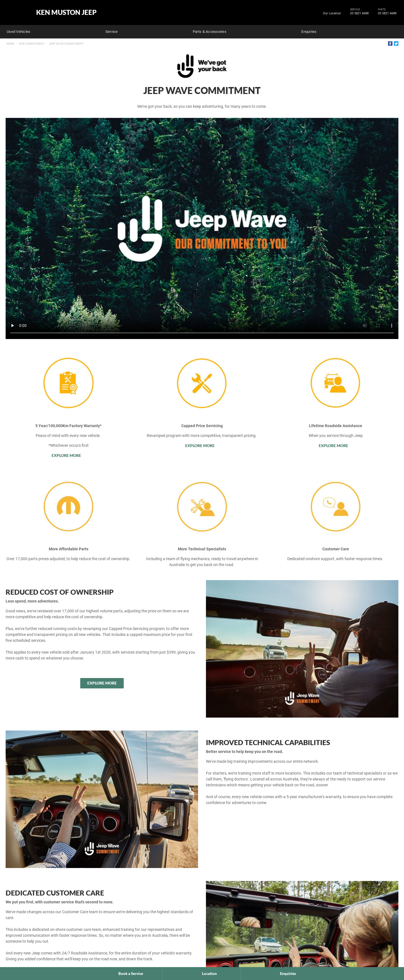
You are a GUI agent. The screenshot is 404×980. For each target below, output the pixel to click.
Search (394, 31)
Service (112, 32)
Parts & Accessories (210, 32)
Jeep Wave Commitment (66, 44)
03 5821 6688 (358, 13)
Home (10, 44)
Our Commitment (31, 44)
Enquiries (309, 32)
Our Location (332, 13)
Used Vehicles (19, 32)
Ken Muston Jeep (66, 12)
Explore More (66, 455)
